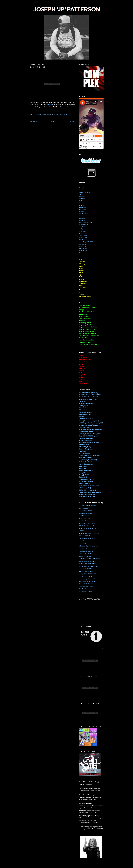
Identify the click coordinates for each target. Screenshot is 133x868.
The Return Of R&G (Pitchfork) (88, 393)
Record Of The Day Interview (88, 584)
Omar (81, 194)
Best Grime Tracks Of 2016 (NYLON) (90, 395)
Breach (81, 203)
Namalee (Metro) (84, 445)
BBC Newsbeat (84, 508)
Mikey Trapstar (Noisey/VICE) (88, 432)
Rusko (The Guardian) (86, 464)
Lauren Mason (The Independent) (90, 455)
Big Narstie (82, 201)
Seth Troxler (83, 240)
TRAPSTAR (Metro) (85, 447)
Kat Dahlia (82, 220)
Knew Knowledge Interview (88, 564)
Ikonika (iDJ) (83, 477)
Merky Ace (82, 229)
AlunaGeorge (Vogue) (86, 404)
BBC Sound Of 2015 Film (87, 561)
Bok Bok (81, 188)
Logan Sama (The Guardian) (88, 460)
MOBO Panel (83, 531)
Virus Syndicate (84, 214)
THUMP (81, 417)
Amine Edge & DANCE (86, 242)
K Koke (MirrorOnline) (86, 471)
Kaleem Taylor (83, 225)
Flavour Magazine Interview (88, 579)
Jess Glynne (82, 210)
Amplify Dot (83, 246)
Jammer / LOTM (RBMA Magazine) (90, 434)
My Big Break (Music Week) (88, 574)
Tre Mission (82, 244)
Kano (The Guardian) (85, 458)
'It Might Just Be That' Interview (89, 533)
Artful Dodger (83, 248)
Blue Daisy (82, 218)
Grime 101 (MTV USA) (86, 419)
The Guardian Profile (85, 511)
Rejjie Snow (83, 231)
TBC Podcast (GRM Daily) (87, 538)
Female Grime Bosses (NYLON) (89, 397)
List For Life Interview (86, 554)
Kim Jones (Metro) (85, 453)
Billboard (82, 410)
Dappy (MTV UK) (84, 475)
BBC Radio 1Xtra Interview (87, 526)
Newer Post (33, 122)
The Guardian (83, 549)
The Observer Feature (86, 576)
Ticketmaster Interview (86, 521)
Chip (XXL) (82, 473)
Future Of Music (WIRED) (87, 479)
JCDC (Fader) (83, 466)
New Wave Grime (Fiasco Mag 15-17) (91, 492)
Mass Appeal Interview (86, 513)
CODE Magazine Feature (87, 586)
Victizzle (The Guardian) (87, 462)
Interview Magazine (85, 412)
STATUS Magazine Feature (87, 581)
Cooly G (81, 205)
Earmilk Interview (84, 589)
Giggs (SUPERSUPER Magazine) (89, 436)
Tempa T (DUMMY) (85, 484)
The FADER (83, 544)
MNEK (81, 233)
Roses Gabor (83, 238)
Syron (81, 253)
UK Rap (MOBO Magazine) (87, 490)
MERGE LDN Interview (86, 569)
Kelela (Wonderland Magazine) (89, 421)
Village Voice (83, 408)
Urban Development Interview (88, 546)
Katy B (81, 190)
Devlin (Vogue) (84, 406)
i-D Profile (82, 541)
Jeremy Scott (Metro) (85, 440)
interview (50, 105)
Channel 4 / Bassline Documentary (90, 559)
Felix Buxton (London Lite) (87, 495)
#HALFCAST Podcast (85, 536)
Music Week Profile (85, 518)
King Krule (82, 199)
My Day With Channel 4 (86, 592)
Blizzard (82, 212)
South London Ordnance (86, 216)
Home (53, 122)
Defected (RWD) (84, 427)
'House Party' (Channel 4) (87, 571)
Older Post (72, 122)
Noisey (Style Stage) (85, 414)
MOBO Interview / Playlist (87, 523)
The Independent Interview (88, 506)
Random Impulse (84, 251)
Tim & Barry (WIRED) (86, 481)
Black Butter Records (85, 223)
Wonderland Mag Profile (87, 551)
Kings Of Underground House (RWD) (90, 430)
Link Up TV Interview (85, 556)
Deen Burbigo (83, 235)
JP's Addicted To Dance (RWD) (88, 566)
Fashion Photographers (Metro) (89, 443)
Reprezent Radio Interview (87, 528)
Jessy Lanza (83, 207)
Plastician (82, 197)
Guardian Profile (84, 516)
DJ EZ (81, 186)
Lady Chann (83, 227)
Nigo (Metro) (83, 451)
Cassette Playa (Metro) (86, 449)
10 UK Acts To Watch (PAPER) (88, 425)
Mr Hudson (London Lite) (87, 497)
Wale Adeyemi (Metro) (86, 438)
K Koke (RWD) (83, 468)
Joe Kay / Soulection (85, 192)
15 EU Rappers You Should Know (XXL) (91, 423)
